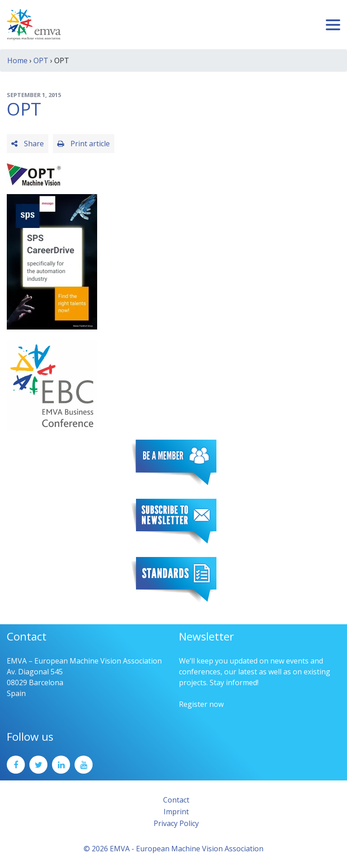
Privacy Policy (176, 823)
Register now (201, 704)
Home (17, 60)
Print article (84, 144)
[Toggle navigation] (333, 25)
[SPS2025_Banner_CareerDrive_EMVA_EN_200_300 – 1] (52, 261)
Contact (176, 800)
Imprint (176, 812)
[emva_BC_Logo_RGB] (52, 385)
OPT (41, 60)
